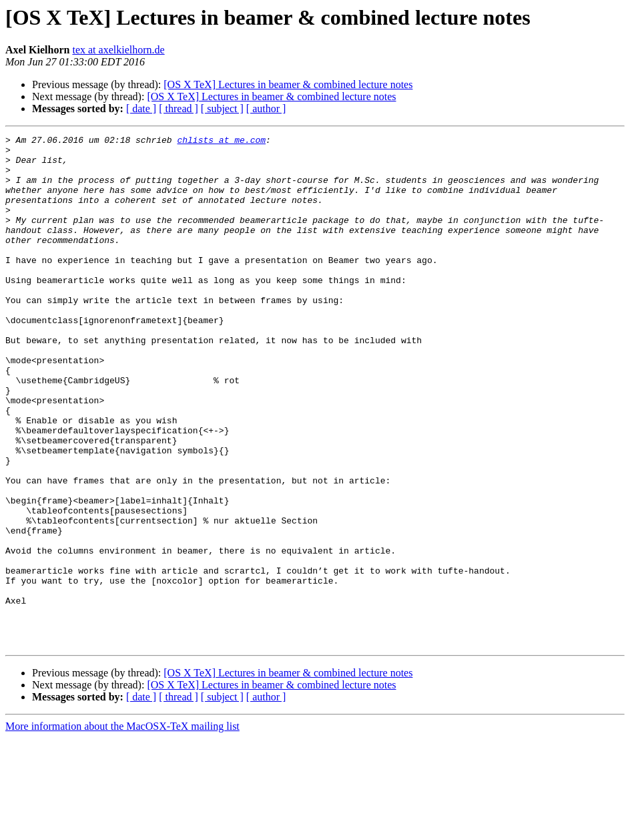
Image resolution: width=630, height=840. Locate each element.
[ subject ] (222, 109)
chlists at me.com (221, 142)
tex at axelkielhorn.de (118, 50)
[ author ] (266, 109)
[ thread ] (179, 109)
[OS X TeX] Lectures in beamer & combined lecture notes (288, 84)
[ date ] (141, 109)
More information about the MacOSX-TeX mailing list (122, 828)
